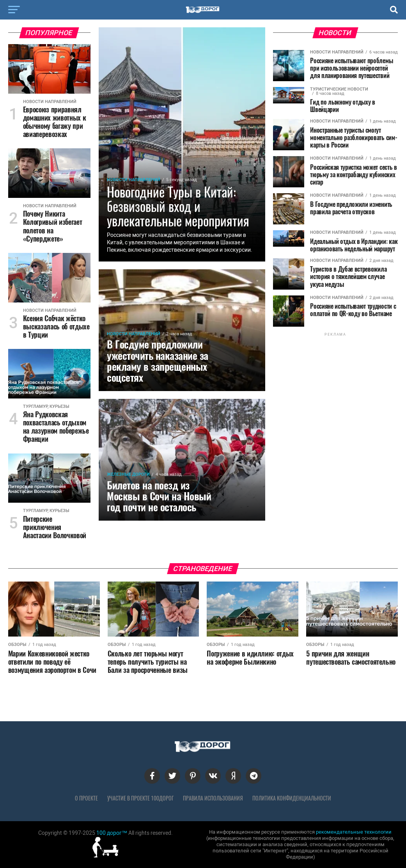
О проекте (86, 798)
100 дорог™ (112, 833)
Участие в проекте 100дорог (140, 798)
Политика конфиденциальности (292, 798)
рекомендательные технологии (354, 832)
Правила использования (213, 798)
